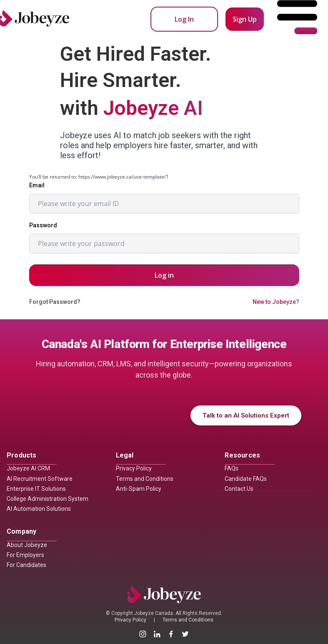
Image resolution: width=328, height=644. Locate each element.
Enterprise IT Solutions (36, 489)
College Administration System (48, 499)
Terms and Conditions (145, 479)
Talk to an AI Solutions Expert (246, 415)
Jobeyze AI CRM (28, 468)
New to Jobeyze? (276, 302)
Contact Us (239, 489)
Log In (184, 19)
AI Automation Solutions (39, 509)
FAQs (232, 468)
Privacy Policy (134, 468)
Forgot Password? (55, 302)
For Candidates (26, 565)
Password (43, 225)
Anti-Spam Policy (139, 489)
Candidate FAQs (246, 479)
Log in (164, 275)
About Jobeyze (27, 545)
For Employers (25, 555)
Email (37, 185)
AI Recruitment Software (40, 479)
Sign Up (245, 19)
